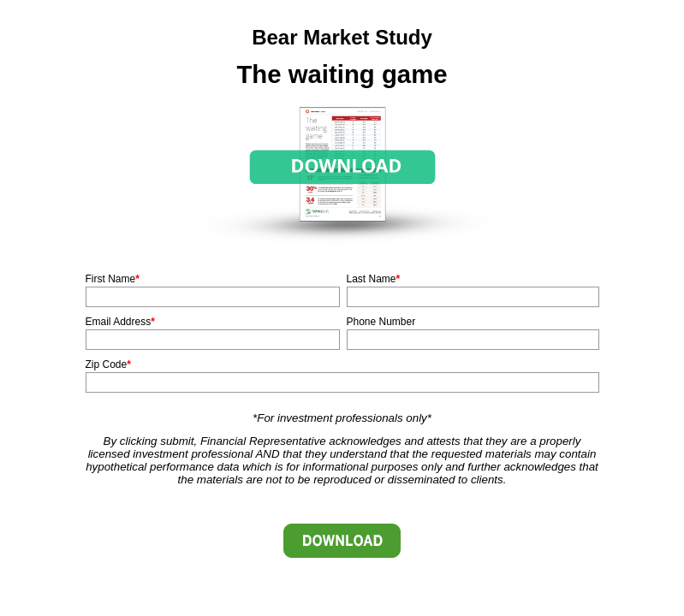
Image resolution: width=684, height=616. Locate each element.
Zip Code (107, 364)
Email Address (119, 322)
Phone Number (381, 322)
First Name (111, 279)
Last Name (372, 279)
